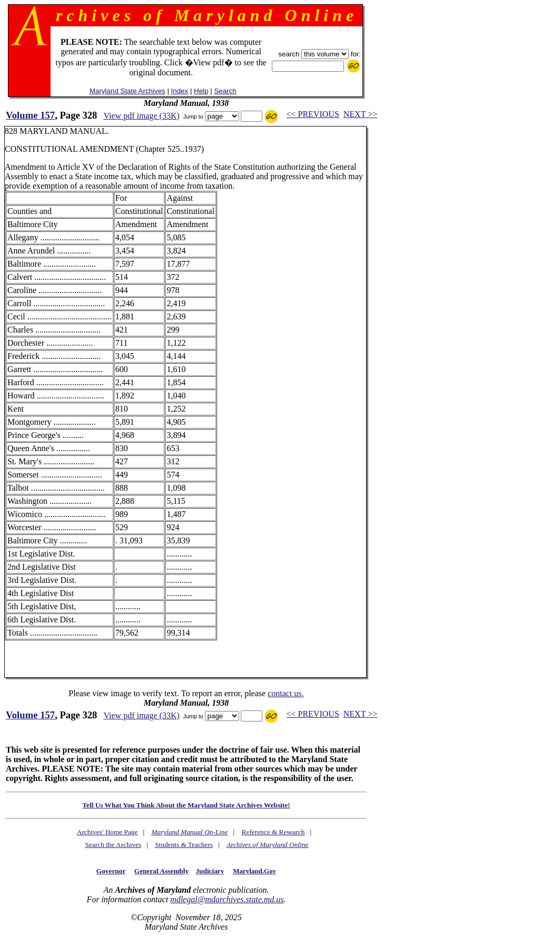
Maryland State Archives (127, 91)
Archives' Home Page (107, 832)
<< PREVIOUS (313, 114)
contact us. (286, 693)
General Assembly (161, 871)
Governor (111, 871)
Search (225, 91)
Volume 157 (30, 115)
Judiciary (210, 871)
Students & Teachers (184, 845)
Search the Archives (114, 845)
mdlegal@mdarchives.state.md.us (227, 899)
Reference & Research (273, 832)
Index (180, 91)
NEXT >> (360, 114)
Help (201, 91)
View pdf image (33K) (141, 116)
